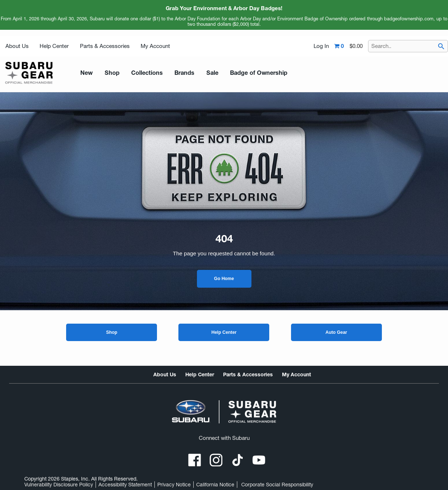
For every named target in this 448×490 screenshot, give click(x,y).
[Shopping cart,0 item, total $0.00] (348, 46)
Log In (321, 46)
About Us (17, 46)
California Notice (215, 485)
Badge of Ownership (247, 72)
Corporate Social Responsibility (277, 485)
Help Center (54, 46)
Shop (112, 332)
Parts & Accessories (105, 46)
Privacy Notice (174, 485)
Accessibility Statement (125, 485)
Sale (203, 72)
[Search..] (408, 46)
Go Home (224, 279)
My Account (155, 46)
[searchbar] (441, 47)
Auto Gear (336, 332)
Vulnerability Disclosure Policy (59, 485)
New (86, 72)
